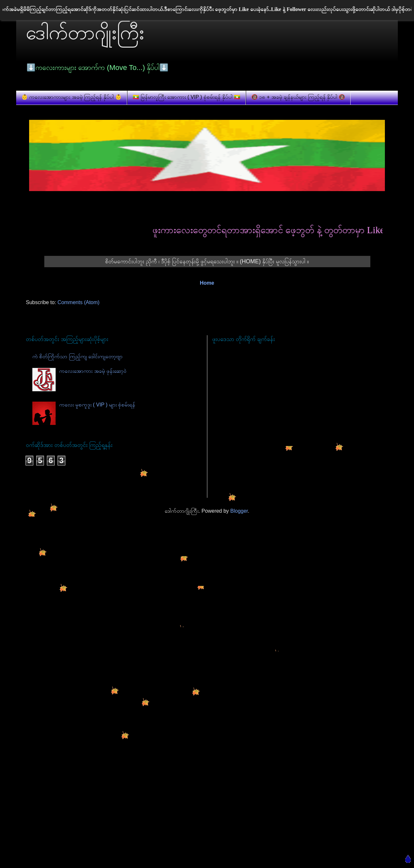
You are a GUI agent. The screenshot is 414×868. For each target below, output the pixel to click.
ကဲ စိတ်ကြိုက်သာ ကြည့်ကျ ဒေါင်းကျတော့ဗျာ (77, 356)
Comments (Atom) (79, 302)
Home (207, 283)
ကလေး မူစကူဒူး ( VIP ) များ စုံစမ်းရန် (97, 405)
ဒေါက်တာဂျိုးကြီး (85, 33)
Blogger (239, 511)
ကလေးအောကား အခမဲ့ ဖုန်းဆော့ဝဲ (93, 371)
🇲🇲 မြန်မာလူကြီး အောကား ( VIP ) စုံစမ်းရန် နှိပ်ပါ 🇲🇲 (186, 97)
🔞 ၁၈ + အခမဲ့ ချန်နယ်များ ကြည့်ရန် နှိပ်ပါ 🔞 (298, 97)
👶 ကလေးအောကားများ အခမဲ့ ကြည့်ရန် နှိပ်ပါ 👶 (71, 97)
